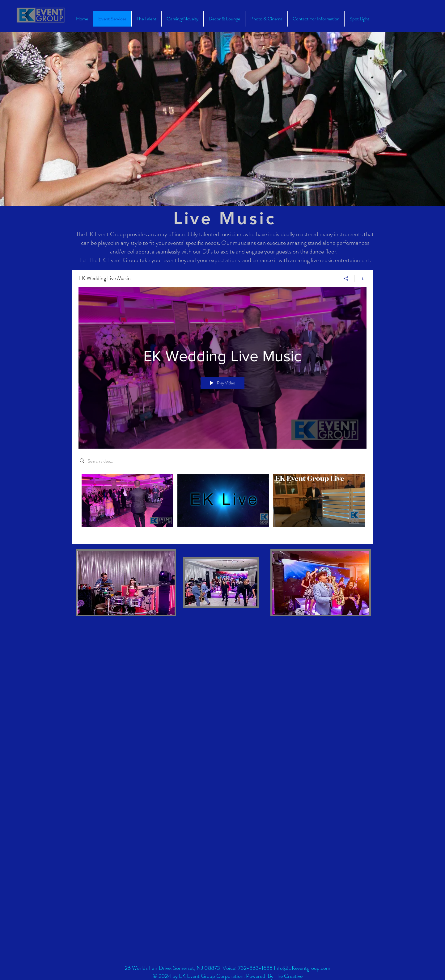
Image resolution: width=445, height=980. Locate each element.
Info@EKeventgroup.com (302, 968)
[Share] (346, 279)
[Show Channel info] (360, 279)
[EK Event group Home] (41, 15)
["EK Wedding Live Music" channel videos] (222, 505)
